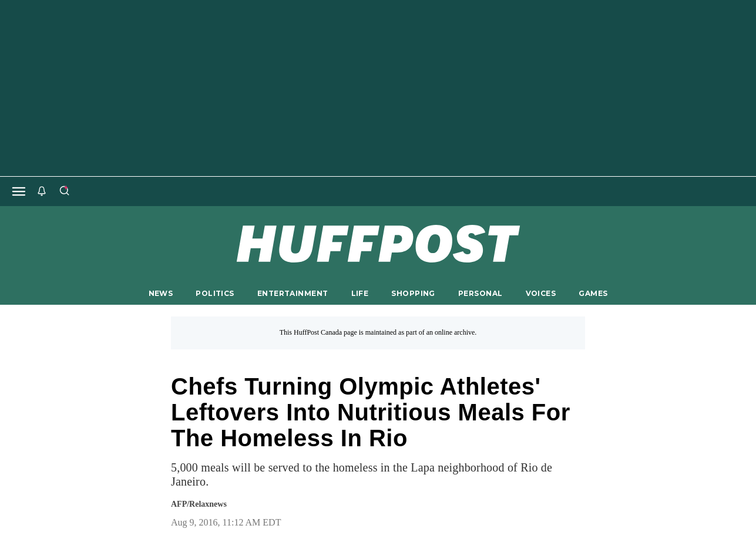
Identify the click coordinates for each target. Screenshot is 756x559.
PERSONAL (480, 293)
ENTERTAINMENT (293, 293)
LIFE (360, 293)
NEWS (161, 293)
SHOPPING (413, 293)
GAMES (593, 293)
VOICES (541, 293)
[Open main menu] (19, 191)
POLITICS (215, 293)
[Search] (64, 191)
